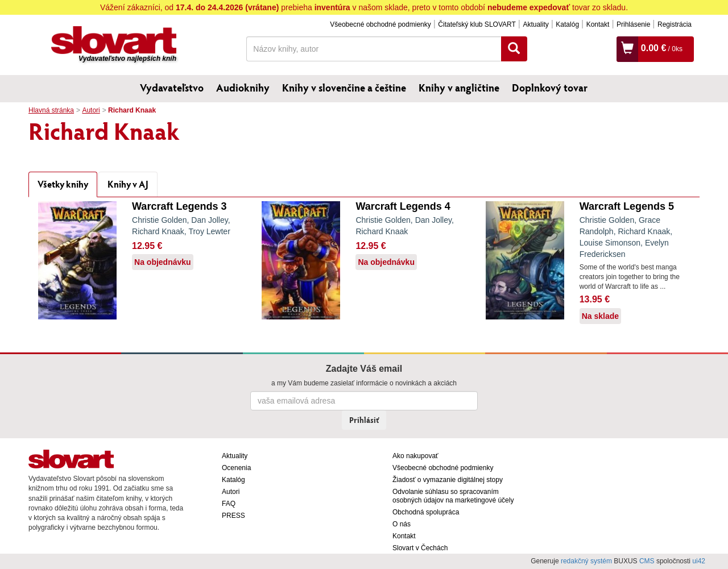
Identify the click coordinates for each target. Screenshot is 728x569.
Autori (91, 110)
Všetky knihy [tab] (63, 184)
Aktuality (535, 24)
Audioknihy (243, 88)
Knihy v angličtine (459, 88)
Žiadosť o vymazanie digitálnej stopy (448, 480)
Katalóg (567, 24)
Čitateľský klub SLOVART (477, 24)
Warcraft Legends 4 (403, 206)
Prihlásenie (633, 24)
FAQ (229, 504)
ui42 (699, 561)
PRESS (233, 516)
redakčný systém (586, 561)
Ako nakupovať (415, 456)
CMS (647, 561)
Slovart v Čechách (420, 548)
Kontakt (598, 24)
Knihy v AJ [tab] (128, 184)
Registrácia (675, 24)
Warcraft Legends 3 (179, 206)
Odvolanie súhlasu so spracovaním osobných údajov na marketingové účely (453, 496)
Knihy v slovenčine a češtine (344, 88)
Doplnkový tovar (550, 88)
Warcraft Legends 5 (627, 206)
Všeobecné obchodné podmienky (380, 24)
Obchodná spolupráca (426, 512)
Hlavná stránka (51, 110)
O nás (402, 524)
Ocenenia (236, 468)
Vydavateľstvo (172, 88)
